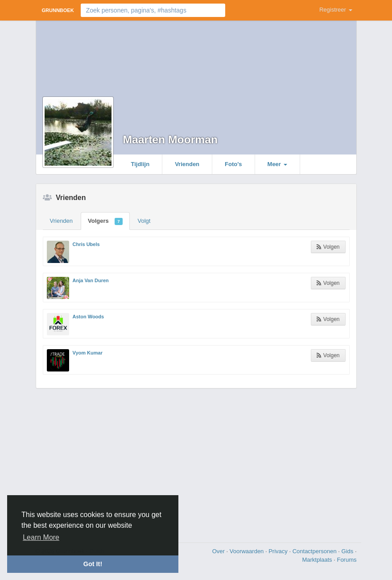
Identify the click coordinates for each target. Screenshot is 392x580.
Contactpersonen (316, 551)
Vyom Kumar (88, 353)
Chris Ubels (86, 244)
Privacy (279, 551)
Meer (277, 164)
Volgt (144, 221)
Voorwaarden (248, 551)
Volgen (328, 247)
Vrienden (187, 164)
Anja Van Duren (91, 280)
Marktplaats (318, 560)
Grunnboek (58, 10)
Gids (348, 551)
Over (219, 551)
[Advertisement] (196, 464)
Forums (347, 560)
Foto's (233, 164)
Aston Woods (89, 317)
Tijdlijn (140, 164)
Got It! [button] (93, 564)
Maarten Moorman (171, 140)
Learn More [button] (41, 537)
